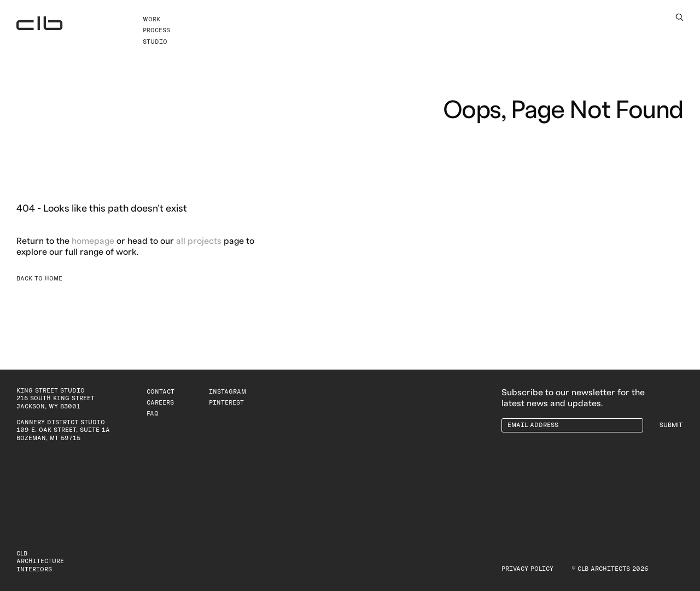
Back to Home (39, 279)
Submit (671, 425)
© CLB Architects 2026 (610, 569)
